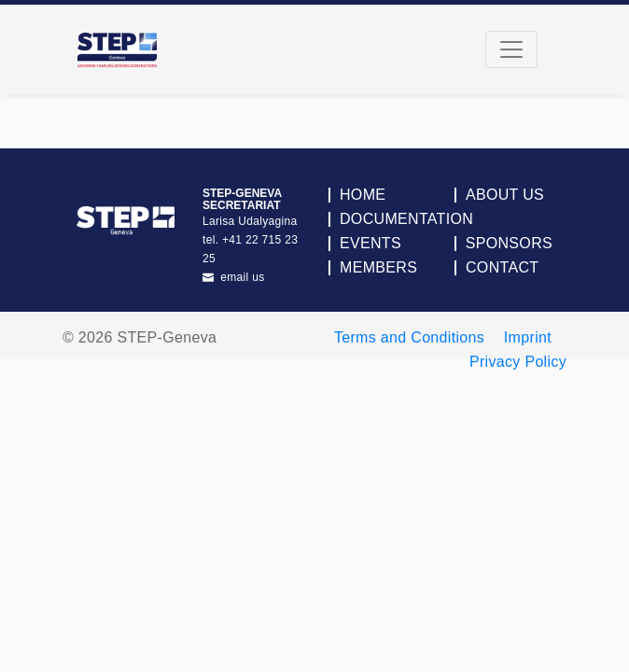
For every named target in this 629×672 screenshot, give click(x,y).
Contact (502, 268)
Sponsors (509, 244)
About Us (505, 195)
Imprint (528, 337)
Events (370, 244)
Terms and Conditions (409, 337)
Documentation (406, 219)
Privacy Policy (518, 362)
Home (363, 195)
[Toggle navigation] (511, 49)
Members (378, 268)
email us (234, 277)
